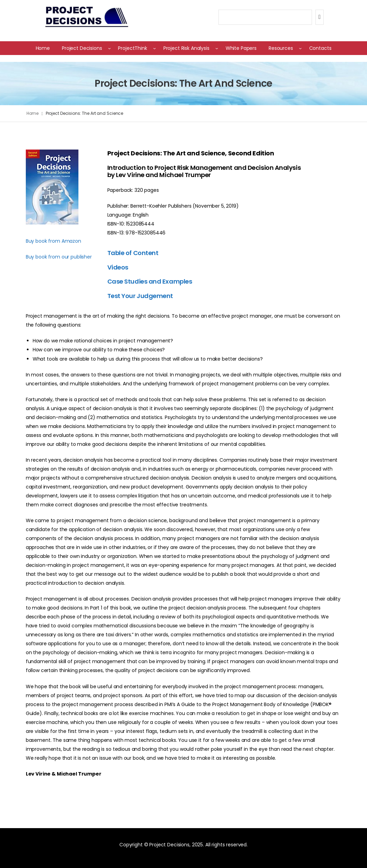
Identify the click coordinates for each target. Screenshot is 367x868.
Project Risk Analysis (186, 48)
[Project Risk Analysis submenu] (217, 48)
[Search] (320, 17)
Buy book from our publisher (59, 257)
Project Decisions (82, 48)
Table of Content (133, 253)
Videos (118, 267)
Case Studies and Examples (150, 281)
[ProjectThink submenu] (154, 48)
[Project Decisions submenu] (109, 48)
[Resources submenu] (300, 48)
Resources (281, 48)
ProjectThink (132, 48)
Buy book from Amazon (53, 241)
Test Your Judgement (140, 296)
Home (33, 113)
